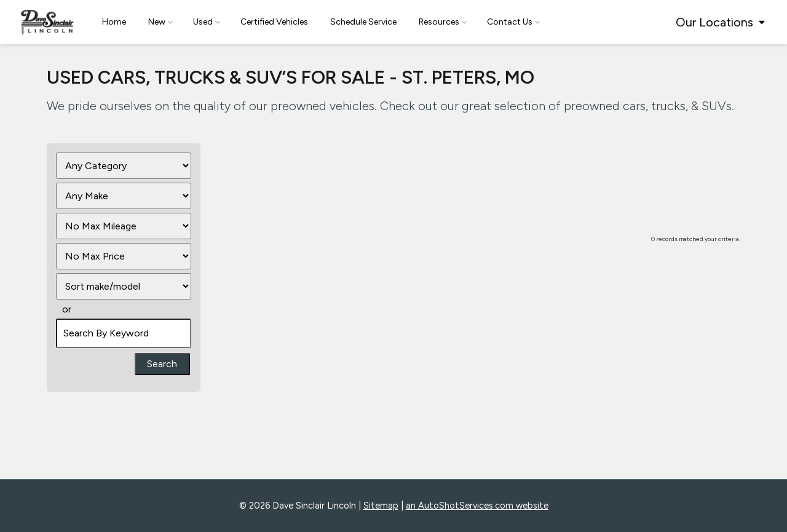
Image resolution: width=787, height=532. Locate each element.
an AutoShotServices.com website (477, 506)
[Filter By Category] (124, 166)
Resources (443, 22)
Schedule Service (363, 22)
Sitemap (381, 506)
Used (207, 22)
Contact (513, 22)
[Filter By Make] (124, 196)
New (160, 22)
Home (114, 22)
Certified (274, 22)
